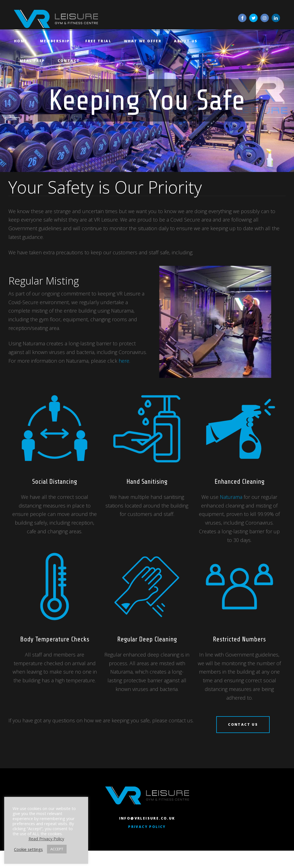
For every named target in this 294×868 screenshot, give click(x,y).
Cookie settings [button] (28, 849)
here (124, 365)
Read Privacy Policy (46, 839)
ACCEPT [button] (57, 849)
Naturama (231, 501)
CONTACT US (243, 729)
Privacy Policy (147, 835)
